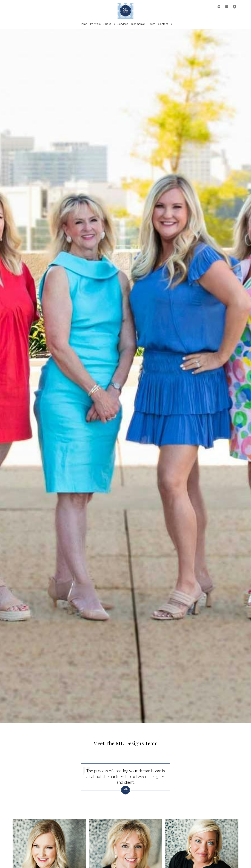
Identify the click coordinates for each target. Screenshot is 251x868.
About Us (109, 24)
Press (152, 24)
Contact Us (165, 24)
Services (123, 24)
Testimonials (138, 24)
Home (83, 24)
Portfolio (95, 24)
